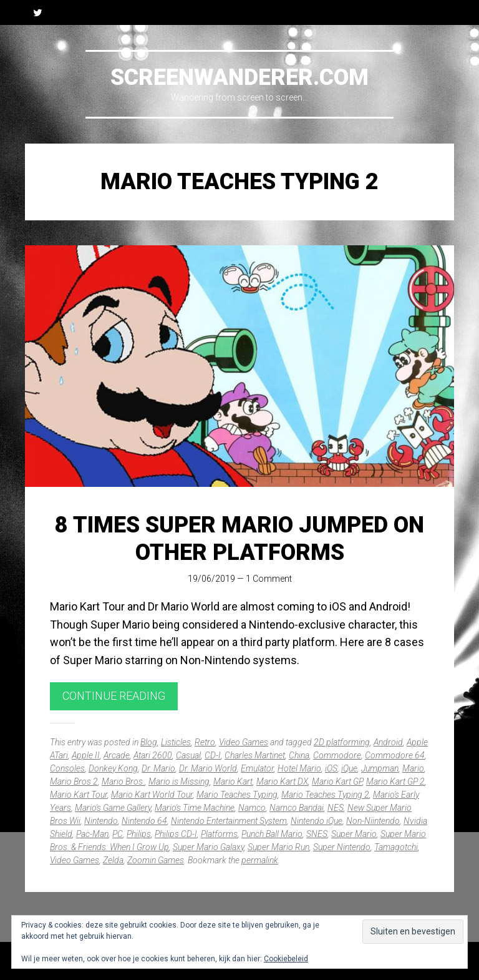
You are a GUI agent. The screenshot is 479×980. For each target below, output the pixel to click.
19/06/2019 (211, 579)
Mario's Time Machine (195, 808)
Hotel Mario (299, 768)
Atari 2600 (153, 755)
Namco (252, 808)
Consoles (67, 768)
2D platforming (342, 742)
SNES (317, 834)
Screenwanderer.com (239, 77)
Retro (205, 742)
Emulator (257, 768)
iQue (349, 768)
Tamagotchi (396, 847)
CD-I (213, 755)
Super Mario (354, 834)
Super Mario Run (278, 847)
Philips (139, 834)
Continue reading (114, 696)
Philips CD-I (176, 834)
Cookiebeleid (286, 959)
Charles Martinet (255, 755)
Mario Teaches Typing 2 (325, 795)
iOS (331, 768)
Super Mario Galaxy (208, 847)
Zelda (113, 860)
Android (388, 742)
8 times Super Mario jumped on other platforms (239, 538)
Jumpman (380, 768)
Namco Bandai (297, 808)
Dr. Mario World (208, 768)
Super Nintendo (342, 847)
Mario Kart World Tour (152, 795)
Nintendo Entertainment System (229, 821)
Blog (149, 742)
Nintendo (101, 821)
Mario (413, 768)
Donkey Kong (113, 768)
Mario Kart (233, 782)
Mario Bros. (123, 782)
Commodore (337, 755)
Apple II (86, 755)
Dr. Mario (158, 768)
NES (336, 808)
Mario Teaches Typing (237, 795)
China (299, 755)
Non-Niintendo (373, 821)
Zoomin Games (156, 860)
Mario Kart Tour (79, 795)
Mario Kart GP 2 (395, 782)
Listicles (176, 742)
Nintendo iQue (317, 821)
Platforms (219, 834)
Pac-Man (92, 834)
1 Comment (269, 579)
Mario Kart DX (282, 782)
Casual (188, 755)
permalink (260, 860)
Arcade (117, 755)
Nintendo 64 (144, 821)
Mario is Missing (179, 782)
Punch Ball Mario (272, 834)
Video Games (244, 742)
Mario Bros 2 (74, 782)
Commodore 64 (395, 755)
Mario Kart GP (337, 782)
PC (118, 834)
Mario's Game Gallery (113, 808)
